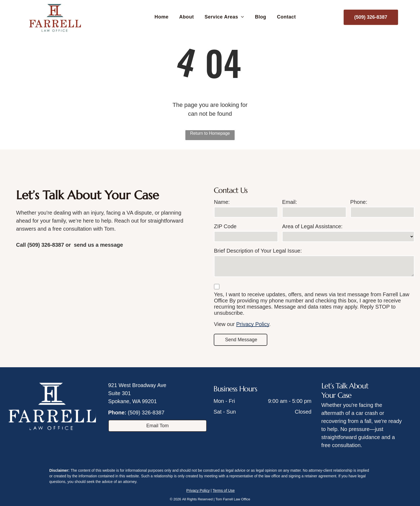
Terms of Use (224, 490)
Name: (222, 202)
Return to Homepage (210, 133)
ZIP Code (225, 226)
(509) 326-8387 (146, 413)
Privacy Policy (253, 324)
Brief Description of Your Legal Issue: (258, 251)
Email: (290, 202)
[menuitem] (162, 17)
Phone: (359, 202)
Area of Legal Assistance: (312, 226)
